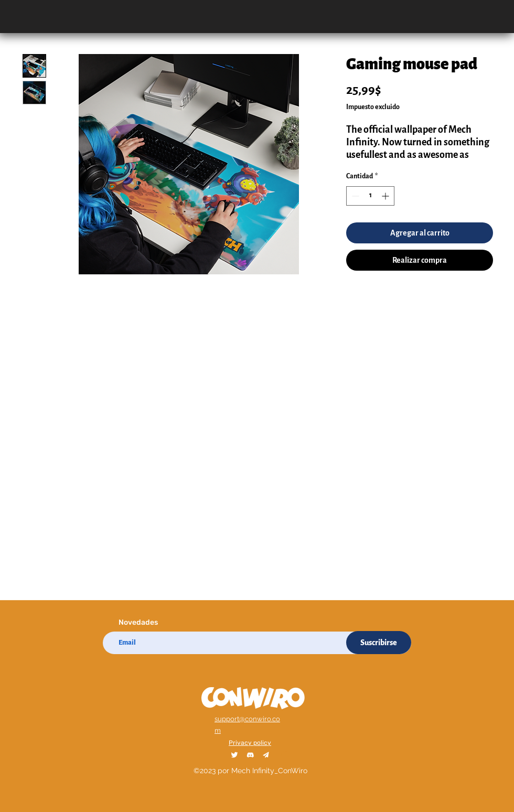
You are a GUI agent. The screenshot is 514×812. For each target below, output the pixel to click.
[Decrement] (354, 196)
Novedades (138, 623)
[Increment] (386, 196)
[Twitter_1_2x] (234, 755)
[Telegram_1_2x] (266, 755)
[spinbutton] (370, 196)
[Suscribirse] (379, 643)
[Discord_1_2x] (250, 755)
